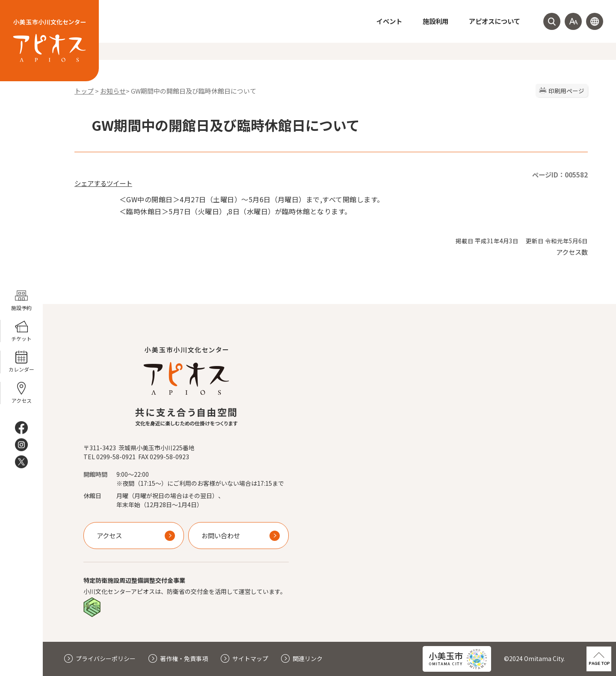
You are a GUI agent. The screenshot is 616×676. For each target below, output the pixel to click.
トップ (84, 91)
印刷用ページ (566, 91)
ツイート (119, 183)
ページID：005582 (560, 174)
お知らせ (113, 91)
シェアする (90, 183)
